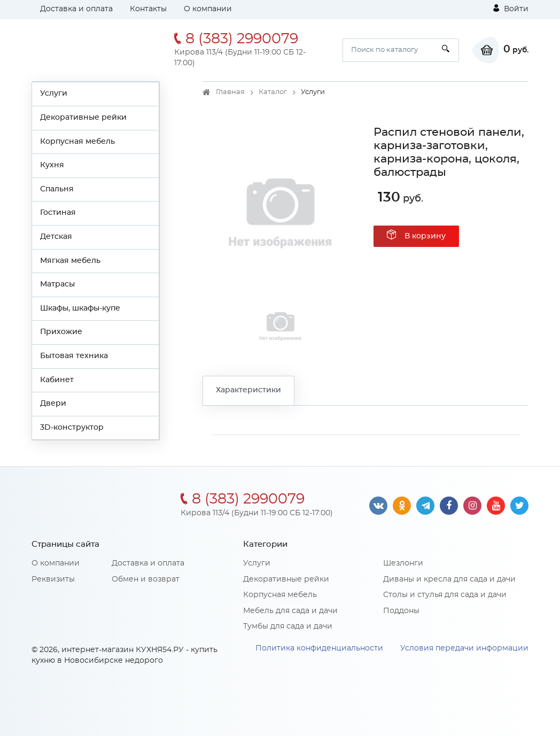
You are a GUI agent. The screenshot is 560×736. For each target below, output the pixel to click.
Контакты (148, 9)
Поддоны (401, 611)
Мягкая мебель (70, 261)
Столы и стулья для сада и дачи (445, 595)
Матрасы (57, 284)
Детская (56, 237)
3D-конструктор (72, 428)
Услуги (54, 94)
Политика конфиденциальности (319, 648)
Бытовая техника (74, 356)
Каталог (273, 92)
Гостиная (58, 213)
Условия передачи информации (464, 648)
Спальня (57, 189)
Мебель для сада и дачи (290, 611)
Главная (230, 92)
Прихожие (61, 332)
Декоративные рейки (83, 118)
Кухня (52, 165)
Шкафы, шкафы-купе (80, 308)
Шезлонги (403, 563)
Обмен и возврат (146, 579)
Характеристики (248, 390)
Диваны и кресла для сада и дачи (449, 579)
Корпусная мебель (77, 142)
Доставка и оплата (76, 9)
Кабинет (57, 380)
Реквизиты (53, 579)
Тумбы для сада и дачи (288, 626)
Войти (511, 9)
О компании (208, 9)
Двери (53, 404)
